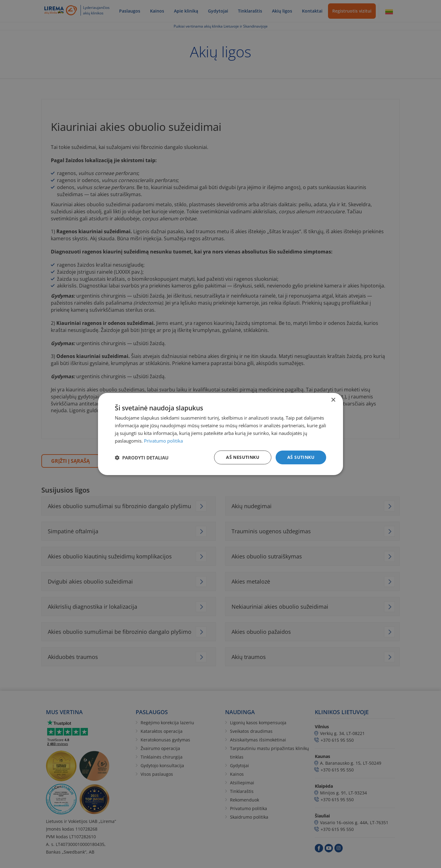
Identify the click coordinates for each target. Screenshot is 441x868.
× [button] (333, 400)
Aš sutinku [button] (301, 457)
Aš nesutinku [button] (243, 457)
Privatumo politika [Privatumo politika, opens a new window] (163, 441)
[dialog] (221, 434)
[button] (142, 458)
